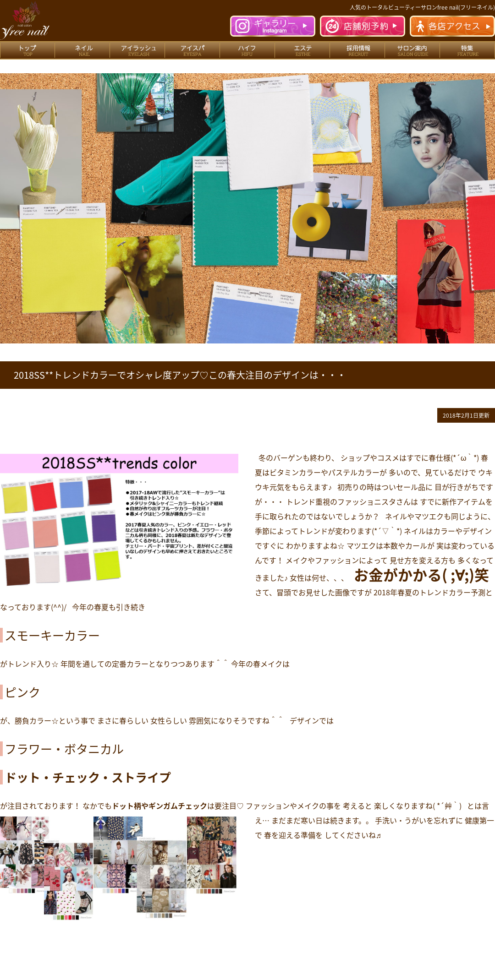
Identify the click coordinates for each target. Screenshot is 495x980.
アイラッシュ (137, 50)
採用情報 (357, 50)
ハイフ (247, 50)
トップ (27, 50)
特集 (467, 50)
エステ (302, 50)
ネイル (82, 50)
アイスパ (192, 50)
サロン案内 (412, 50)
